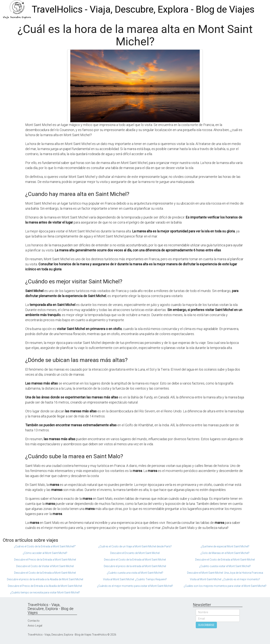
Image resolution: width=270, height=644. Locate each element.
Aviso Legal (35, 626)
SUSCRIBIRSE (206, 625)
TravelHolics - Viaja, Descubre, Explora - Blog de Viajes (143, 9)
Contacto (34, 621)
